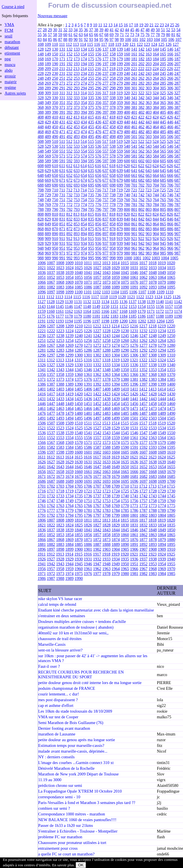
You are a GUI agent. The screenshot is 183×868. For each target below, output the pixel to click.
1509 (70, 423)
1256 (88, 340)
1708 (106, 486)
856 (98, 224)
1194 (69, 321)
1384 (162, 379)
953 (77, 248)
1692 (97, 481)
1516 (134, 423)
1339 (162, 365)
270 (55, 83)
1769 (116, 506)
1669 (162, 472)
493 (77, 137)
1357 (51, 374)
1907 (143, 549)
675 (91, 180)
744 (156, 195)
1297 (51, 355)
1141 (169, 302)
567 (177, 151)
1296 (42, 355)
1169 (132, 311)
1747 (51, 501)
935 (91, 243)
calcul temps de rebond (57, 604)
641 (134, 171)
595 (91, 161)
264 (156, 78)
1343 (60, 370)
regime (10, 87)
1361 (88, 374)
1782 (97, 510)
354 (84, 103)
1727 (143, 491)
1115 (77, 297)
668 (41, 180)
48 (148, 30)
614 (84, 166)
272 (69, 83)
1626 (42, 462)
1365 (125, 374)
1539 (70, 433)
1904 (116, 549)
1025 (79, 268)
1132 (87, 302)
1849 (162, 530)
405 (163, 112)
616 (98, 166)
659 (120, 175)
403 (149, 112)
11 (100, 25)
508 (41, 141)
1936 (134, 559)
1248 (153, 336)
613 (77, 166)
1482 (97, 413)
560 (127, 151)
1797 (97, 515)
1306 (134, 355)
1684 (162, 476)
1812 (97, 520)
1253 (60, 340)
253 (77, 78)
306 (170, 88)
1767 (97, 506)
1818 (153, 520)
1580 (171, 442)
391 (62, 112)
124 (154, 44)
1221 (42, 331)
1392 (97, 384)
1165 (96, 311)
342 (141, 98)
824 (156, 214)
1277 (143, 345)
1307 (143, 355)
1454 (116, 404)
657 (105, 175)
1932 (97, 559)
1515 (125, 423)
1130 (69, 302)
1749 (70, 501)
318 (112, 93)
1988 (60, 578)
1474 (162, 408)
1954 (162, 564)
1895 (171, 544)
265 (163, 78)
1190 (178, 316)
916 (98, 238)
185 (163, 59)
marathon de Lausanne (57, 734)
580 (127, 156)
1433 (60, 399)
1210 (79, 326)
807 (177, 209)
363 (149, 103)
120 (125, 44)
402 (141, 112)
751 (62, 200)
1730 (171, 491)
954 (84, 248)
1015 (125, 263)
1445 (171, 399)
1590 (125, 447)
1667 (143, 472)
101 (135, 39)
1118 (104, 297)
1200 (123, 321)
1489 (162, 413)
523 (148, 141)
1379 (116, 379)
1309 (162, 355)
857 (105, 224)
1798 (106, 515)
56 (45, 35)
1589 (116, 447)
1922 (143, 554)
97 (112, 39)
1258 (106, 340)
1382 (143, 379)
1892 (143, 544)
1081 (42, 287)
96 (106, 39)
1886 (88, 544)
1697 (143, 481)
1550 (171, 433)
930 (55, 243)
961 (134, 248)
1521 (42, 428)
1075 (125, 282)
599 (120, 161)
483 (149, 132)
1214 (115, 326)
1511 (88, 423)
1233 (153, 331)
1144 (51, 306)
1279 (162, 345)
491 (62, 137)
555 (91, 151)
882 (141, 229)
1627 (51, 462)
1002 (147, 258)
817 (105, 214)
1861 (134, 535)
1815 (125, 520)
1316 (88, 360)
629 (48, 171)
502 (141, 137)
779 (120, 205)
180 (127, 59)
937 (105, 243)
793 (77, 209)
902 (141, 234)
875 (91, 229)
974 (84, 253)
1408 (106, 389)
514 (84, 141)
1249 (162, 336)
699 (120, 185)
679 (120, 180)
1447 (51, 404)
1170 (142, 311)
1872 (97, 540)
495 (91, 137)
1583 (60, 447)
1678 (106, 476)
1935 (125, 559)
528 (41, 146)
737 (105, 195)
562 (141, 151)
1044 (116, 272)
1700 (171, 481)
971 (62, 253)
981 (134, 253)
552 (69, 151)
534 (84, 146)
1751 (88, 501)
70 (117, 35)
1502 (143, 418)
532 (69, 146)
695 (91, 185)
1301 (88, 355)
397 (105, 112)
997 (105, 258)
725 (163, 190)
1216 (134, 326)
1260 (125, 340)
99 (122, 39)
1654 (162, 467)
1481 (88, 413)
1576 (134, 442)
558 (113, 151)
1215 (125, 326)
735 (91, 195)
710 (55, 190)
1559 (116, 438)
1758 (153, 501)
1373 (60, 379)
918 (112, 238)
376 (98, 107)
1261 (134, 340)
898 (113, 234)
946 (170, 243)
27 (40, 30)
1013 (106, 263)
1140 (160, 302)
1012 (97, 263)
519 (120, 141)
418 (112, 117)
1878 (153, 540)
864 (156, 224)
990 (55, 258)
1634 (116, 462)
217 (105, 69)
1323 (153, 360)
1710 (125, 486)
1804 (162, 515)
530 (55, 146)
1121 (131, 297)
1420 (79, 394)
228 (41, 73)
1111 (42, 297)
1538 (60, 433)
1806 (42, 520)
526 (170, 141)
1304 (116, 355)
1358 (60, 374)
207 (177, 64)
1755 (125, 501)
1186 (142, 316)
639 (120, 171)
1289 (116, 350)
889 (48, 234)
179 (120, 59)
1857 (97, 535)
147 (177, 49)
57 (50, 35)
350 (55, 103)
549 (48, 151)
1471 (134, 408)
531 (62, 146)
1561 (134, 438)
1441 (134, 399)
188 (41, 64)
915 (91, 238)
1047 (143, 272)
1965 (125, 569)
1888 (106, 544)
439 (120, 122)
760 (127, 200)
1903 (106, 549)
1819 (162, 520)
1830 (125, 525)
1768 (106, 506)
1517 (143, 423)
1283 (60, 350)
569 (48, 156)
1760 (171, 501)
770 (55, 205)
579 (120, 156)
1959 (70, 569)
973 (77, 253)
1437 (97, 399)
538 (113, 146)
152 (69, 54)
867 (177, 224)
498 (113, 137)
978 (113, 253)
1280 (171, 345)
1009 (70, 263)
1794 (70, 515)
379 (120, 107)
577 (105, 156)
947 (177, 243)
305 (163, 88)
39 (101, 30)
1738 (106, 496)
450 (55, 127)
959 (120, 248)
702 (141, 185)
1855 (79, 535)
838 (113, 219)
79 (163, 35)
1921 (134, 554)
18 (136, 25)
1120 (122, 297)
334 (84, 98)
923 (148, 238)
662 (141, 175)
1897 (51, 549)
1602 (97, 452)
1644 (70, 467)
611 (62, 166)
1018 (153, 263)
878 (113, 229)
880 (127, 229)
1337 (143, 365)
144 (156, 49)
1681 (134, 476)
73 (132, 35)
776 (98, 205)
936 (98, 243)
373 (77, 107)
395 (91, 112)
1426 (134, 394)
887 (177, 229)
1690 (79, 481)
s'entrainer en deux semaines (62, 616)
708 (41, 190)
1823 (60, 525)
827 (177, 214)
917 (105, 238)
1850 (171, 530)
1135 (114, 302)
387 (177, 107)
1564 (162, 438)
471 (62, 132)
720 (127, 190)
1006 (42, 263)
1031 (134, 268)
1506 (42, 423)
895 (91, 234)
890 (55, 234)
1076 (134, 282)
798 (113, 209)
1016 (134, 263)
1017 (143, 263)
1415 (171, 389)
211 (62, 69)
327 (177, 93)
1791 (42, 515)
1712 (143, 486)
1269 (70, 345)
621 (134, 166)
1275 (125, 345)
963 (149, 248)
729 (48, 195)
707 (177, 185)
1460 (171, 404)
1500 (125, 418)
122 (140, 44)
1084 (70, 287)
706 (170, 185)
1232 (143, 331)
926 (170, 238)
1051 (42, 277)
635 (91, 171)
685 (163, 180)
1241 (88, 336)
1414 (162, 389)
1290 (125, 350)
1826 (88, 525)
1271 (88, 345)
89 (71, 39)
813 (77, 214)
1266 (42, 345)
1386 (42, 384)
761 (134, 200)
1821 (42, 525)
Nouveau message (53, 16)
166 (170, 54)
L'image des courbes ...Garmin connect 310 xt (76, 763)
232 (69, 73)
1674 (70, 476)
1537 (51, 433)
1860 (125, 535)
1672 (51, 476)
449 (48, 127)
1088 (106, 287)
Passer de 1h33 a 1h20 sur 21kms (66, 825)
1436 (88, 399)
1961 (88, 569)
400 (127, 112)
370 (55, 107)
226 (170, 69)
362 (141, 103)
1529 (116, 428)
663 (149, 175)
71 (122, 35)
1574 (116, 442)
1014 (115, 263)
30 (55, 30)
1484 (116, 413)
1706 (88, 486)
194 (84, 64)
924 (156, 238)
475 (91, 132)
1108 (151, 292)
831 (62, 219)
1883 (60, 544)
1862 (143, 535)
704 (156, 185)
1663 (106, 472)
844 (156, 219)
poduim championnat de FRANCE (67, 688)
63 (81, 35)
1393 (106, 384)
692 (69, 185)
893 (77, 234)
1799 (116, 515)
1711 (134, 486)
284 (156, 83)
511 (62, 141)
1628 (60, 462)
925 (163, 238)
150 (55, 54)
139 (120, 49)
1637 (143, 462)
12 (105, 25)
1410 (125, 389)
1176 (51, 316)
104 (157, 39)
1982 (143, 574)
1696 (134, 481)
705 (163, 185)
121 (132, 44)
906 (170, 234)
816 (98, 214)
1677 (97, 476)
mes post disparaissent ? (58, 700)
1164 (87, 311)
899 (120, 234)
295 (91, 88)
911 (62, 238)
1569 (70, 442)
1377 (97, 379)
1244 (116, 336)
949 (48, 248)
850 (55, 224)
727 (177, 190)
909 (48, 238)
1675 (79, 476)
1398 (153, 384)
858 (113, 224)
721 (134, 190)
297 (105, 88)
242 (141, 73)
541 (134, 146)
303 (149, 88)
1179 (78, 316)
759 (120, 200)
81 (173, 35)
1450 (79, 404)
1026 (88, 268)
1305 (125, 355)
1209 (70, 326)
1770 (125, 506)
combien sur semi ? (54, 808)
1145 (60, 306)
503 (149, 137)
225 (163, 69)
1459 (162, 404)
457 (105, 127)
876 (98, 229)
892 (69, 234)
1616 (88, 457)
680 (127, 180)
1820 (171, 520)
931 (62, 243)
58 (55, 35)
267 (177, 78)
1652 (143, 467)
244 (156, 73)
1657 (51, 472)
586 (170, 156)
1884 (70, 544)
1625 (171, 457)
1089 (116, 287)
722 (141, 190)
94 (96, 39)
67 (101, 35)
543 (149, 146)
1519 (162, 423)
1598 (60, 452)
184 (156, 59)
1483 (106, 413)
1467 (97, 408)
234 (84, 73)
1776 (42, 510)
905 (163, 234)
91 (81, 39)
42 (117, 30)
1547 (143, 433)
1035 (171, 268)
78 (158, 35)
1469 (116, 408)
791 (62, 209)
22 (157, 25)
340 (127, 98)
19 (141, 25)
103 (150, 39)
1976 (88, 574)
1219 (162, 326)
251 (62, 78)
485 (163, 132)
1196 (87, 321)
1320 (125, 360)
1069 (70, 282)
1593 (153, 447)
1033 (153, 268)
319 (120, 93)
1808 (60, 520)
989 (48, 258)
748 (41, 200)
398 (113, 112)
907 (177, 234)
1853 (60, 535)
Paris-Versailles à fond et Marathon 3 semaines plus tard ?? (87, 803)
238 (113, 73)
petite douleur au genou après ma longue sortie (77, 740)
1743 (153, 496)
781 (134, 205)
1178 (69, 316)
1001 (137, 258)
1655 (171, 467)
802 (141, 209)
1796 (88, 515)
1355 (171, 370)
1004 (165, 258)
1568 (60, 442)
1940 (171, 559)
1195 (78, 321)
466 (170, 127)
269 (48, 83)
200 (127, 64)
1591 (134, 447)
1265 (171, 340)
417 (105, 117)
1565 (171, 438)
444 (156, 122)
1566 (42, 442)
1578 (153, 442)
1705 (79, 486)
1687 (51, 481)
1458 (153, 404)
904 (156, 234)
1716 (42, 491)
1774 (162, 506)
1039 (70, 272)
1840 (79, 530)
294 (84, 88)
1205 (170, 321)
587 (177, 156)
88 (65, 39)
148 (41, 54)
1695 (125, 481)
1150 (105, 306)
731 (62, 195)
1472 (143, 408)
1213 (106, 326)
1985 (171, 574)
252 (69, 78)
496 (98, 137)
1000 (128, 258)
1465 (79, 408)
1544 (116, 433)
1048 (153, 272)
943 (149, 243)
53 (173, 30)
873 (77, 229)
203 (149, 64)
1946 (88, 564)
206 (170, 64)
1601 (88, 452)
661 (134, 175)
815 (91, 214)
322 (141, 93)
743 (149, 195)
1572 (97, 442)
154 (84, 54)
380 (127, 107)
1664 (116, 472)
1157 (169, 306)
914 (84, 238)
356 (98, 103)
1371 (42, 379)
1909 (162, 549)
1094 (162, 287)
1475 (171, 408)
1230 (125, 331)
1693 (106, 481)
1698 (153, 481)
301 (134, 88)
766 (170, 200)
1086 (88, 287)
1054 (70, 277)
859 (120, 224)
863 (149, 224)
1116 (86, 297)
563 (149, 151)
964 (156, 248)
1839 (70, 530)
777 (105, 205)
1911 (42, 554)
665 (163, 175)
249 (48, 78)
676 (98, 180)
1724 (116, 491)
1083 (60, 287)
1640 (171, 462)
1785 (125, 510)
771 (62, 205)
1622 (143, 457)
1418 (60, 394)
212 (69, 69)
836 (98, 219)
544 (156, 146)
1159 (42, 311)
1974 (70, 574)
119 (118, 44)
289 (48, 88)
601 (134, 161)
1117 (95, 297)
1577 (143, 442)
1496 (88, 418)
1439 (116, 399)
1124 (158, 297)
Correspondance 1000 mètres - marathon (72, 814)
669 (48, 180)
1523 (60, 428)
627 (177, 166)
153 (77, 54)
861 (134, 224)
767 (177, 200)
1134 (105, 302)
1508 (60, 423)
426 (170, 117)
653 (77, 175)
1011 (88, 263)
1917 (97, 554)
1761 (42, 506)
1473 (153, 408)
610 (55, 166)
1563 (153, 438)
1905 (125, 549)
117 (104, 44)
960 (127, 248)
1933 (106, 559)
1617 (97, 457)
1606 (134, 452)
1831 (134, 525)
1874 (116, 540)
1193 (60, 321)
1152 (123, 306)
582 (141, 156)
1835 (171, 525)
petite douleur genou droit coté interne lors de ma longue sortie (90, 683)
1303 (106, 355)
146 (170, 49)
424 (156, 117)
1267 (51, 345)
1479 (70, 413)
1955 (171, 564)
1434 (70, 399)
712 (69, 190)
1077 (143, 282)
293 (77, 88)
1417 (51, 394)
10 (95, 25)
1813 (106, 520)
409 (48, 117)
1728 (153, 491)
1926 (42, 559)
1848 (153, 530)
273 (77, 83)
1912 (51, 554)
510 (55, 141)
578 (113, 156)
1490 (171, 413)
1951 (134, 564)
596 (98, 161)
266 (170, 78)
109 (48, 44)
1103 (106, 292)
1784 (116, 510)
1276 (134, 345)
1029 (116, 268)
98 (117, 39)
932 (69, 243)
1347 (97, 370)
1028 (106, 268)
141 (134, 49)
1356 (42, 374)
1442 (143, 399)
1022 (51, 268)
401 (134, 112)
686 (170, 180)
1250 (171, 336)
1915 (79, 554)
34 (76, 30)
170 (55, 59)
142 (141, 49)
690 (55, 185)
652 (69, 175)
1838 (60, 530)
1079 (162, 282)
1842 (97, 530)
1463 (60, 408)
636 (98, 171)
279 (120, 83)
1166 (105, 311)
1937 (143, 559)
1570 (79, 442)
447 (177, 122)
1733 (60, 496)
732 (69, 195)
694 (84, 185)
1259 (116, 340)
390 (55, 112)
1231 (134, 331)
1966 (134, 569)
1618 (106, 457)
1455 (125, 404)
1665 (125, 472)
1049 (162, 272)
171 (62, 59)
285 (163, 83)
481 (134, 132)
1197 (96, 321)
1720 (79, 491)
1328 (60, 365)
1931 (88, 559)
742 (141, 195)
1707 (97, 486)
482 (141, 132)
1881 (42, 544)
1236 (42, 336)
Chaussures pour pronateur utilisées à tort (72, 843)
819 (120, 214)
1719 (70, 491)
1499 (116, 418)
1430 (171, 394)
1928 (60, 559)
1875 (125, 540)
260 (127, 78)
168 (41, 59)
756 (98, 200)
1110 (170, 292)
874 (84, 229)
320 (127, 93)
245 (163, 73)
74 (137, 35)
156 (98, 54)
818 (112, 214)
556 (98, 151)
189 (48, 64)
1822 (51, 525)
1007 (51, 263)
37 (91, 30)
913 (77, 238)
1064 (162, 277)
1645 (79, 467)
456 (98, 127)
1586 (88, 447)
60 (65, 35)
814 (84, 214)
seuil (8, 36)
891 (62, 234)
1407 (97, 389)
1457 (143, 404)
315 (91, 93)
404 (156, 112)
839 (120, 219)
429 (48, 122)
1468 (106, 408)
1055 (79, 277)
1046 (134, 272)
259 (120, 78)
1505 (171, 418)
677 (105, 180)
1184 (123, 316)
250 (55, 78)
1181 (96, 316)
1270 (79, 345)
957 (105, 248)
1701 (42, 486)
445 (163, 122)
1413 (153, 389)
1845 (125, 530)
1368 (153, 374)
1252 (51, 340)
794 (84, 209)
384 (156, 107)
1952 (143, 564)
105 (164, 39)
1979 (116, 574)
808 (41, 214)
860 (127, 224)
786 (170, 205)
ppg (8, 59)
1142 (178, 302)
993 (77, 258)
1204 (161, 321)
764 (156, 200)
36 (86, 30)
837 (105, 219)
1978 (106, 574)
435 (91, 122)
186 (170, 59)
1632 (97, 462)
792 (69, 209)
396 (98, 112)
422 (141, 117)
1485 (125, 413)
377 (105, 107)
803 (149, 209)
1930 (79, 559)
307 (177, 88)
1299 (70, 355)
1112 (50, 297)
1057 (97, 277)
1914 (69, 554)
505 (163, 137)
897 (105, 234)
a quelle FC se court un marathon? (66, 854)
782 (141, 205)
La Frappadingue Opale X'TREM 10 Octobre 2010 (80, 791)
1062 (143, 277)
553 (77, 151)
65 (91, 35)
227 (177, 69)
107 (178, 39)
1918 (106, 554)
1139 (151, 302)
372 (69, 107)
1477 (51, 413)
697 (105, 185)
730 (55, 195)
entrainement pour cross (58, 848)
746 (170, 195)
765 (163, 200)
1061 (134, 277)
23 (162, 25)
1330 (79, 365)
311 (62, 93)
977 (105, 253)
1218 (153, 326)
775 (91, 205)
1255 (79, 340)
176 (98, 59)
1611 (42, 457)
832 (69, 219)
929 (48, 243)
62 (76, 35)
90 (76, 39)
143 (149, 49)
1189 (169, 316)
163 (149, 54)
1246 (134, 336)
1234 (162, 331)
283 (149, 83)
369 (48, 107)
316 (98, 93)
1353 (153, 370)
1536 (42, 433)
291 (62, 88)
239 (120, 73)
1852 (51, 535)
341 (134, 98)
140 (127, 49)
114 (83, 44)
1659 (70, 472)
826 (170, 214)
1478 (60, 413)
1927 (51, 559)
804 (156, 209)
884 (156, 229)
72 (127, 35)
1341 (42, 370)
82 (178, 35)
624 (156, 166)
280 (127, 83)
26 (177, 25)
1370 (171, 374)
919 (120, 238)
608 (41, 166)
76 (148, 35)
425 (163, 117)
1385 (171, 379)
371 (62, 107)
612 (69, 166)
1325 (171, 360)
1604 (116, 452)
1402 (51, 389)
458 (113, 127)
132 (69, 49)
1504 (162, 418)
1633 (106, 462)
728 (41, 195)
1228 (106, 331)
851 (62, 224)
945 (163, 243)
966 (170, 248)
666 (170, 175)
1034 (162, 268)
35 (81, 30)
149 (48, 54)
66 (96, 35)
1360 (79, 374)
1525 (79, 428)
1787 (143, 510)
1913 (60, 554)
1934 (116, 559)
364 (156, 103)
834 (84, 219)
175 (91, 59)
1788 (153, 510)
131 (62, 49)
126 (168, 44)
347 (177, 98)
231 (62, 73)
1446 (42, 404)
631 (62, 171)
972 (69, 253)
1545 (125, 433)
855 (91, 224)
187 (177, 59)
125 (161, 44)
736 (98, 195)
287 (177, 83)
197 (105, 64)
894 (84, 234)
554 (84, 151)
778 (113, 205)
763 (149, 200)
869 (48, 229)
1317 (97, 360)
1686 (42, 481)
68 (106, 35)
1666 (134, 472)
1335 (125, 365)
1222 (51, 331)
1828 (106, 525)
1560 (125, 438)
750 (55, 200)
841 (134, 219)
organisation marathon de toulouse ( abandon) (76, 627)
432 (69, 122)
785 (163, 205)
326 (170, 93)
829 (48, 219)
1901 (88, 549)
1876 (134, 540)
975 (91, 253)
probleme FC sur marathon (60, 837)
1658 (60, 472)
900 (127, 234)
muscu (10, 65)
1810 (79, 520)
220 (127, 69)
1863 (153, 535)
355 (91, 103)
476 (98, 132)
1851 (42, 535)
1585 (79, 447)
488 (41, 137)
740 (127, 195)
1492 (51, 418)
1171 (151, 311)
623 (148, 166)
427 (177, 117)
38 (96, 30)
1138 (142, 302)
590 (55, 161)
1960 (79, 569)
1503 (153, 418)
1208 (60, 326)
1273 (106, 345)
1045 (125, 272)
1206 (42, 326)
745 (163, 195)
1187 (151, 316)
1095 (171, 287)
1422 (97, 394)
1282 (51, 350)
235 (91, 73)
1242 (97, 336)
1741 (134, 496)
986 (170, 253)
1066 (42, 282)
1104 (115, 292)
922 (141, 238)
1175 (42, 316)
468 (41, 132)
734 (84, 195)
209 (48, 69)
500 (127, 137)
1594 (162, 447)
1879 (162, 540)
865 (163, 224)
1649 (116, 467)
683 (149, 180)
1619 (115, 457)
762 (141, 200)
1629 (70, 462)
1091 (134, 287)
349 (48, 103)
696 (98, 185)
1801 (134, 515)
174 (84, 59)
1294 (162, 350)
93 (91, 39)
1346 (88, 370)
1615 (79, 457)
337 (105, 98)
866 (170, 224)
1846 (134, 530)
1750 (79, 501)
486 (170, 132)
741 (134, 195)
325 (163, 93)
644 (156, 171)
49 (153, 30)
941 (134, 243)
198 (113, 64)
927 (177, 238)
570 (55, 156)
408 (41, 117)
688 (41, 185)
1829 (116, 525)
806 (170, 209)
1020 (171, 263)
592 (69, 161)
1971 (42, 574)
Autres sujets (15, 93)
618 (112, 166)
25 (172, 25)
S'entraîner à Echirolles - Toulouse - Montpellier (78, 831)
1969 (162, 569)
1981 (134, 574)
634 (84, 171)
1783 (106, 510)
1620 (125, 457)
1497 (97, 418)
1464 (70, 408)
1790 (171, 510)
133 (77, 49)
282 (141, 83)
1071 (88, 282)
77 (153, 35)
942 (141, 243)
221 (134, 69)
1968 (153, 569)
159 (120, 54)
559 (120, 151)
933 (77, 243)
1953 (153, 564)
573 (77, 156)
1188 (160, 316)
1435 (79, 399)
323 (148, 93)
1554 (70, 438)
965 (163, 248)
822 (141, 214)
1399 (162, 384)
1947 (97, 564)
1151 (114, 306)
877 (105, 229)
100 (128, 39)
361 (134, 103)
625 (163, 166)
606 (170, 161)
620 (127, 166)
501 (134, 137)
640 (127, 171)
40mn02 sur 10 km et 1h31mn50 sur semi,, (74, 633)
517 (105, 141)
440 (127, 122)
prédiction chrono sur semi (60, 785)
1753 (106, 501)
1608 (153, 452)
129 (48, 49)
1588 (106, 447)
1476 (42, 413)
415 (91, 117)
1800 (125, 515)
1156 (160, 306)
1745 (171, 496)
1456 (134, 404)
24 (167, 25)
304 (156, 88)
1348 (106, 370)
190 (55, 64)
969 (48, 253)
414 (84, 117)
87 (60, 39)
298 (113, 88)
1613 (60, 457)
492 (69, 137)
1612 (51, 457)
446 (170, 122)
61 (71, 35)
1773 (153, 506)
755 (91, 200)
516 (98, 141)
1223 (60, 331)
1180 (87, 316)
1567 (51, 442)
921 (134, 238)
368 (41, 107)
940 (127, 243)
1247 (143, 336)
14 (116, 25)
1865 (171, 535)
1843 (106, 530)
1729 (162, 491)
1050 (171, 272)
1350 (125, 370)
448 (41, 127)
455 (91, 127)
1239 (70, 336)
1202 (142, 321)
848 (41, 224)
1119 (113, 297)
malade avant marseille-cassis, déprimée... (73, 751)
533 (77, 146)
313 (77, 93)
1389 (70, 384)
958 (113, 248)
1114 (68, 297)
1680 (125, 476)
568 (41, 156)
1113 (59, 297)
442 (141, 122)
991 (62, 258)
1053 (60, 277)
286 (170, 83)
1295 (171, 350)
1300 (79, 355)
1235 (171, 331)
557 (105, 151)
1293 (153, 350)
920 (127, 238)
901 (134, 234)
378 (113, 107)
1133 (96, 302)
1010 (79, 263)
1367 (143, 374)
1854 (70, 535)
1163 (78, 311)
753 (77, 200)
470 (55, 132)
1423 (106, 394)
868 (41, 229)
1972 (51, 574)
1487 (143, 413)
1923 (153, 554)
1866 (42, 540)
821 (134, 214)
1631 (88, 462)
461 (134, 127)
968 (41, 253)
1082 (51, 287)
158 (113, 54)
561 (134, 151)
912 (69, 238)
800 (127, 209)
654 (84, 175)
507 (177, 137)
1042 (97, 272)
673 (77, 180)
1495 (79, 418)
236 (98, 73)
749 (48, 200)
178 (113, 59)
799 (120, 209)
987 (177, 253)
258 (113, 78)
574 (84, 156)
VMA (9, 25)
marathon (12, 42)
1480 (79, 413)
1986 (42, 578)
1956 (42, 569)
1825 (79, 525)
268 (41, 83)
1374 (70, 379)
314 (84, 93)
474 (84, 132)
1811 (88, 520)
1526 (88, 428)
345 (163, 98)
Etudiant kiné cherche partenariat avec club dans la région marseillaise (96, 610)
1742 (143, 496)
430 (55, 122)
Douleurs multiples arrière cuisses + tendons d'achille (82, 622)
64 (86, 35)
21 (152, 25)
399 (120, 112)
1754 (116, 501)
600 (127, 161)
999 (120, 258)
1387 (51, 384)
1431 (42, 399)
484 (156, 132)
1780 (79, 510)
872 (69, 229)
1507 (51, 423)
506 (170, 137)
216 (98, 69)
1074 (116, 282)
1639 (162, 462)
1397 (143, 384)
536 (98, 146)
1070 (79, 282)
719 (120, 190)
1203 (151, 321)
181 (134, 59)
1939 (162, 559)
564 (156, 151)
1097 (51, 292)
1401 (42, 389)
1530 (125, 428)
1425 (125, 394)
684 (156, 180)
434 (84, 122)
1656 (42, 472)
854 (84, 224)
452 (69, 127)
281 (134, 83)
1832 (143, 525)
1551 (42, 438)
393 (77, 112)
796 (98, 209)
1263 (153, 340)
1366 (134, 374)
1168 (123, 311)
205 (163, 64)
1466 (88, 408)
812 (69, 214)
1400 (171, 384)
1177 (60, 316)
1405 (79, 389)
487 (177, 132)
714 (84, 190)
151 (62, 54)
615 (91, 166)
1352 (143, 370)
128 (41, 49)
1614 (69, 457)
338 (113, 98)
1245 (125, 336)
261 (134, 78)
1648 (106, 467)
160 (127, 54)
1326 (42, 365)
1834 (162, 525)
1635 (125, 462)
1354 (162, 370)
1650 (125, 467)
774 (84, 205)
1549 (162, 433)
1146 (69, 306)
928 (41, 243)
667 (177, 175)
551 (62, 151)
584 (156, 156)
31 (60, 30)
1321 (134, 360)
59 (60, 35)
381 (134, 107)
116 (97, 44)
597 (105, 161)
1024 (70, 268)
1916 (88, 554)
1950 (125, 564)
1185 (132, 316)
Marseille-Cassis (52, 644)
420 (127, 117)
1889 (116, 544)
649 (48, 175)
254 (84, 78)
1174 (178, 311)
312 (69, 93)
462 (141, 127)
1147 (78, 306)
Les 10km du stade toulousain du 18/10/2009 (75, 711)
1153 (132, 306)
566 (170, 151)
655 (91, 175)
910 (55, 238)
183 (149, 59)
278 (113, 83)
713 (77, 190)
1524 (70, 428)
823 (148, 214)
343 (149, 98)
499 (120, 137)
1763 (60, 506)
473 (77, 132)
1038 (60, 272)
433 (77, 122)
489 (48, 137)
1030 (125, 268)
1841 (88, 530)
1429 (162, 394)
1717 (51, 491)
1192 (51, 321)
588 (41, 161)
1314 (69, 360)
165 (163, 54)
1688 (60, 481)
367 (177, 103)
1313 (60, 360)
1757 (143, 501)
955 (91, 248)
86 (55, 39)
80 (168, 35)
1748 (60, 501)
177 (105, 59)
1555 (79, 438)
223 (148, 69)
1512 (97, 423)
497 (105, 137)
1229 (116, 331)
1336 (134, 365)
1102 (97, 292)
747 (177, 195)
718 (112, 190)
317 (105, 93)
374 (84, 107)
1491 (42, 418)
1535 (171, 428)
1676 (88, 476)
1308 (153, 355)
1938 (153, 559)
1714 (162, 486)
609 (48, 166)
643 (149, 171)
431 (62, 122)
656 (98, 175)
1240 (79, 336)
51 (163, 30)
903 (149, 234)
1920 (125, 554)
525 (163, 141)
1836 (42, 530)
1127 (42, 302)
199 (120, 64)
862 (141, 224)
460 (127, 127)
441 (134, 122)
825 (163, 214)
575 (91, 156)
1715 (171, 486)
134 (84, 49)
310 (55, 93)
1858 (106, 535)
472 (69, 132)
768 (41, 205)
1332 (97, 365)
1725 (125, 491)
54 (178, 30)
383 (149, 107)
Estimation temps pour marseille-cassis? (71, 745)
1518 (153, 423)
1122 (140, 297)
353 (77, 103)
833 (77, 219)
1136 (123, 302)
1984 (162, 574)
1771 (134, 506)
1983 (153, 574)
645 (163, 171)
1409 (116, 389)
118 (111, 44)
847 (177, 219)
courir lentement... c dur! (59, 694)
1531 (134, 428)
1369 (162, 374)
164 (156, 54)
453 (77, 127)
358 (113, 103)
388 (41, 112)
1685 (171, 476)
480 (127, 132)
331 (62, 98)
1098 (60, 292)
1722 (97, 491)
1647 (97, 467)
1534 (162, 428)
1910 (171, 549)
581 (134, 156)
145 (163, 49)
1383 (153, 379)
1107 (142, 292)
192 (69, 64)
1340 (171, 365)
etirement (12, 53)
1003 (156, 258)
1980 (125, 574)
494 (84, 137)
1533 (153, 428)
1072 (97, 282)
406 (170, 112)
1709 (116, 486)
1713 (153, 486)
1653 (153, 467)
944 (156, 243)
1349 (116, 370)
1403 (60, 389)
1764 (70, 506)
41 (112, 30)
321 (134, 93)
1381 (134, 379)
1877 (143, 540)
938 (113, 243)
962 (141, 248)
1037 (51, 272)
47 (142, 30)
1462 (51, 408)
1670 (171, 472)
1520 (171, 423)
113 (76, 44)
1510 (79, 423)
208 (41, 69)
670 (55, 180)
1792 (51, 515)
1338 (153, 365)
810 (55, 214)
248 (41, 78)
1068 (60, 282)
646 (170, 171)
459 (120, 127)
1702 (51, 486)
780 (127, 205)
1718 (60, 491)
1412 (143, 389)
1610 (171, 452)
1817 (143, 520)
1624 (162, 457)
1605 (125, 452)
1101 (88, 292)
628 (41, 171)
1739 (116, 496)
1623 (153, 457)
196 (98, 64)
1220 (171, 326)
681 (134, 180)
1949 (116, 564)
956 (98, 248)
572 (69, 156)
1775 (171, 506)
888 (41, 234)
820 (127, 214)
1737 (97, 496)
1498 (106, 418)
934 (84, 243)
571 (62, 156)
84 (45, 39)
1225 (79, 331)
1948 (106, 564)
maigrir (11, 82)
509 (48, 141)
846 (170, 219)
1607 (143, 452)
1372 (51, 379)
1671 (42, 476)
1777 (51, 510)
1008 (60, 263)
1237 (51, 336)
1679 (116, 476)
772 (69, 205)
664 (156, 175)
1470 (125, 408)
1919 (115, 554)
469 (48, 132)
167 (177, 54)
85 (50, 39)
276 (98, 83)
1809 (70, 520)
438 (113, 122)
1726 (134, 491)
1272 (97, 345)
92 (86, 39)
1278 (153, 345)
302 (141, 88)
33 (71, 30)
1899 (70, 549)
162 (141, 54)
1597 (51, 452)
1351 (134, 370)
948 (41, 248)
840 (127, 219)
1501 (134, 418)
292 (69, 88)
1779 (70, 510)
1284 (70, 350)
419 (120, 117)
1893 (153, 544)
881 (134, 229)
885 (163, 229)
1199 (114, 321)
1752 (97, 501)
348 (41, 103)
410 (55, 117)
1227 (97, 331)
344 (156, 98)
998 (113, 258)
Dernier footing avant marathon (64, 728)
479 (120, 132)
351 (62, 103)
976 (98, 253)
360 (127, 103)
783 (149, 205)
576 (98, 156)
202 (141, 64)
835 (91, 219)
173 (77, 59)
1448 (60, 404)
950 (55, 248)
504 (156, 137)
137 (105, 49)
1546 (134, 433)
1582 (51, 447)
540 (127, 146)
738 (113, 195)
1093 (153, 287)
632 (69, 171)
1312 (51, 360)
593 (77, 161)
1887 (97, 544)
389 (48, 112)
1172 (160, 311)
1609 (162, 452)
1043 (106, 272)
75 (142, 35)
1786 (134, 510)
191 (62, 64)
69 (112, 35)
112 (69, 44)
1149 (96, 306)
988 (41, 258)
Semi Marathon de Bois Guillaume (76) (71, 723)
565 (163, 151)
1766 (88, 506)
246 (170, 73)
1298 (60, 355)
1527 (97, 428)
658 (113, 175)
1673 (60, 476)
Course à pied (13, 7)
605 (163, 161)
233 (77, 73)
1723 (106, 491)
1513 (106, 423)
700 (127, 185)
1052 (51, 277)
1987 (51, 578)
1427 (143, 394)
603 (149, 161)
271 (62, 83)
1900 (79, 549)
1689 (70, 481)
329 (48, 98)
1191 (42, 321)
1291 (134, 350)
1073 (106, 282)
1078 (153, 282)
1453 (106, 404)
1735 (79, 496)
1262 (143, 340)
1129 (60, 302)
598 (113, 161)
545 (163, 146)
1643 (60, 467)
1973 (60, 574)
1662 (97, 472)
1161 (60, 311)
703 (149, 185)
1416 (42, 394)
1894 (162, 544)
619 (120, 166)
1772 (143, 506)
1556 (88, 438)
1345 (79, 370)
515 (91, 141)
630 (55, 171)
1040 (79, 272)
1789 (162, 510)
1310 (171, 355)
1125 (167, 297)
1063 (153, 277)
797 (105, 209)
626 (170, 166)
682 (141, 180)
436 (98, 122)
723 (148, 190)
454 (84, 127)
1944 (70, 564)
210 (55, 69)
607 (177, 161)
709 (48, 190)
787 (177, 205)
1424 (116, 394)
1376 (88, 379)
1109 (160, 292)
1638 (153, 462)
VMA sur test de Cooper (58, 717)
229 (48, 73)
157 (105, 54)
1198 (105, 321)
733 (77, 195)
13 (110, 25)
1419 (70, 394)
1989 (70, 578)
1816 (134, 520)
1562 (143, 438)
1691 (88, 481)
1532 (143, 428)
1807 (51, 520)
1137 (132, 302)
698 (113, 185)
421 (134, 117)
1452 (97, 404)
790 (55, 209)
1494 (70, 418)
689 (48, 185)
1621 (134, 457)
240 (127, 73)
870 (55, 229)
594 (84, 161)
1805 (171, 515)
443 (149, 122)
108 (41, 44)
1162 (69, 311)
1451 (88, 404)
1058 (106, 277)
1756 (134, 501)
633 (77, 171)
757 (105, 200)
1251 (42, 340)
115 (90, 44)
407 (177, 112)
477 (105, 132)
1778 (60, 510)
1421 (88, 394)
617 (105, 166)
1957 (51, 569)
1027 (97, 268)
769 (48, 205)
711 (62, 190)
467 (177, 127)
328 (41, 98)
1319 (115, 360)
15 (121, 25)
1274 (116, 345)
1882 (51, 544)
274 (84, 83)
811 (62, 214)
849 (48, 224)
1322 (143, 360)
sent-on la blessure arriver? (60, 650)
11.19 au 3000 (50, 780)
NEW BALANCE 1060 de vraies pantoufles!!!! (77, 820)
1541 (88, 433)
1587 (97, 447)
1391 (88, 384)
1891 (134, 544)
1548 (153, 433)
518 (112, 141)
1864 (162, 535)
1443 (153, 399)
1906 (134, 549)
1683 (153, 476)
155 (91, 54)
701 (134, 185)
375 (91, 107)
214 (84, 69)
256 (98, 78)
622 (141, 166)
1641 (42, 467)
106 (171, 39)
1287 (97, 350)
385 (163, 107)
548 (41, 151)
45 (132, 30)
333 (77, 98)
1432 (51, 399)
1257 (97, 340)
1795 (79, 515)
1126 (176, 297)
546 (170, 146)
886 (170, 229)
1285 (79, 350)
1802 (143, 515)
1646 (88, 467)
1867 (51, 540)
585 (163, 156)
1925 (171, 554)
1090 (125, 287)
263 (149, 78)
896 (98, 234)
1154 (142, 306)
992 (69, 258)
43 (122, 30)
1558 (106, 438)
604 (156, 161)
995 (91, 258)
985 (163, 253)
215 (91, 69)
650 (55, 175)
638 (113, 171)
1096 (42, 292)
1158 (178, 306)
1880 (171, 540)
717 (105, 190)
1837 (51, 530)
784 (156, 205)
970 (55, 253)
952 (69, 248)
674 (84, 180)
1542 (97, 433)
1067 (51, 282)
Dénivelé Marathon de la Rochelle (66, 768)
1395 (125, 384)
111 (62, 44)
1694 (116, 481)
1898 (60, 549)
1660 (79, 472)
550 (55, 151)
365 (163, 103)
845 (163, 219)
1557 (97, 438)
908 (41, 238)
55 (40, 35)
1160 (51, 311)
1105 (124, 292)
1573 (106, 442)
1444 (162, 399)
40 (106, 30)
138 (113, 49)
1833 (153, 525)
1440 (125, 399)
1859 (116, 535)
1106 (133, 292)
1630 (79, 462)
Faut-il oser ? (49, 666)
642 (141, 171)
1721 (88, 491)
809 (48, 214)
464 (156, 127)
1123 (149, 297)
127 (176, 44)
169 (48, 59)
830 (55, 219)
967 (177, 248)
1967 (143, 569)
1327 (51, 365)
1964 (116, 569)
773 (77, 205)
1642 (51, 467)
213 (77, 69)
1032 (143, 268)
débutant (12, 47)
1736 (88, 496)
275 (91, 83)
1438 (106, 399)
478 (113, 132)
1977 (97, 574)
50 (158, 30)
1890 (125, 544)
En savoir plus (63, 865)
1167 (114, 311)
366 (170, 103)
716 (98, 190)
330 (55, 98)
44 (127, 30)
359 (120, 103)
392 (69, 112)
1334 (116, 365)
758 (113, 200)
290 (55, 88)
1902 (97, 549)
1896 (42, 549)
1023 (60, 268)
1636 (134, 462)
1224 (70, 331)
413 (77, 117)
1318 (106, 360)
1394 (116, 384)
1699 (162, 481)
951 (62, 248)
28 (45, 30)
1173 (169, 311)
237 (105, 73)
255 (91, 78)
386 (170, 107)
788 (41, 209)
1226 (88, 331)
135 (91, 49)
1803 (153, 515)
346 (170, 98)
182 (141, 59)
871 (62, 229)
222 (141, 69)
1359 (70, 374)
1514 (115, 423)
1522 (51, 428)
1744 (162, 496)
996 (98, 258)
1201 (133, 321)
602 (141, 161)
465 (163, 127)
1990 (79, 578)
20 (146, 25)
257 (105, 78)
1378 (106, 379)
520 (127, 141)
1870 (79, 540)
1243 (106, 336)
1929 (70, 559)
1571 (88, 442)
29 (50, 30)
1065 (171, 277)
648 (41, 175)
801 (134, 209)
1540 (79, 433)
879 (120, 229)
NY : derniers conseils (57, 757)
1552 (51, 438)
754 (84, 200)
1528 (106, 428)
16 (126, 25)
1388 (60, 384)
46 (137, 30)
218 (112, 69)
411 (62, 117)
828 (41, 219)
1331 (88, 365)
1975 (79, 574)
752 (69, 200)
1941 (42, 564)
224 (156, 69)
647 (177, 171)
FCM (9, 30)
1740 (125, 496)
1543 (106, 433)
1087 (97, 287)
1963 (106, 569)
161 (134, 54)
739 (120, 195)
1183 (114, 316)
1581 (42, 447)
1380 (125, 379)
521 (134, 141)
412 (69, 117)
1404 (70, 389)
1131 (78, 302)
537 (105, 146)
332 (69, 98)
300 (127, 88)
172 (69, 59)
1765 (79, 506)
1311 (42, 360)
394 (84, 112)
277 (105, 83)
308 (41, 93)
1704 (70, 486)
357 (105, 103)
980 (127, 253)
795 (91, 209)
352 (69, 103)
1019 (162, 263)
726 (170, 190)
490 (55, 137)
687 (177, 180)
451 (62, 127)
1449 (70, 404)
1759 (162, 501)
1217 (143, 326)
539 (120, 146)
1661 (88, 472)
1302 (97, 355)
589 (48, 161)
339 (120, 98)
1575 (125, 442)
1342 (51, 370)
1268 (60, 345)
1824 (70, 525)
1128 (51, 302)
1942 (51, 564)
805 (163, 209)
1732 (51, 496)
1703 (60, 486)
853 (77, 224)
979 (120, 253)
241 (134, 73)
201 (134, 64)
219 (120, 69)
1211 (88, 326)
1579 (162, 442)
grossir (10, 76)
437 (105, 122)
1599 (70, 452)
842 (141, 219)
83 (40, 39)
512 (69, 141)
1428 (153, 394)
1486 (134, 413)
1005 (174, 258)
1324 (162, 360)
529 (48, 146)
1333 (106, 365)
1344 (70, 370)
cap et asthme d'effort (56, 705)
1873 (106, 540)
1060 (125, 277)
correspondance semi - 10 (59, 797)
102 (142, 39)
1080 (171, 282)
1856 (88, 535)
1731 (42, 496)
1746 (42, 501)
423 (148, 117)
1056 (88, 277)
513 (77, 141)
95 (101, 39)
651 (62, 175)
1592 (143, 447)
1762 (51, 506)
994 (84, 258)
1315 (79, 360)
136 (98, 49)
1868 (60, 540)
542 (141, 146)
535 (91, 146)
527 (177, 141)
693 (77, 185)
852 (69, 224)
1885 (79, 544)
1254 (70, 340)
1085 (79, 287)
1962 (97, 569)
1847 (143, 530)
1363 (106, 374)
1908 (153, 549)
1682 (143, 476)
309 (48, 93)
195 (91, 64)
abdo (9, 70)
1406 (88, 389)
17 (131, 25)
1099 (70, 292)
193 (77, 64)
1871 (88, 540)
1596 (42, 452)
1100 (79, 292)
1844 (116, 530)
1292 (143, 350)
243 (149, 73)
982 (141, 253)
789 (48, 209)
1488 (153, 413)
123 (147, 44)
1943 (60, 564)
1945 (79, 564)
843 (149, 219)
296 (98, 88)
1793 (60, 515)
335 (91, 98)
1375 (79, 379)
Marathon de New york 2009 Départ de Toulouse (79, 774)
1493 (60, 418)
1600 (79, 452)
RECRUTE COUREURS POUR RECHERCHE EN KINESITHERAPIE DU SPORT (81, 674)
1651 (134, 467)
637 (105, 171)
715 (91, 190)
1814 (115, 520)
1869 (70, 540)
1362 (97, 374)
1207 (51, 326)
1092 (143, 287)
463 (149, 127)
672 (69, 180)
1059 (116, 277)
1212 (97, 326)
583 (149, 156)
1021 (42, 268)
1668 (153, 472)
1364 (116, 374)
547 (177, 146)
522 (141, 141)
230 (55, 73)
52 (168, 30)
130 (55, 49)
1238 (60, 336)
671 (62, 180)
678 (113, 180)
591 (62, 161)
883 (149, 229)
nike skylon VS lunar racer (60, 599)
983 (149, 253)
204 (156, 64)
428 (41, 122)
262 (141, 78)
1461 (42, 408)
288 (41, 88)
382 (141, 107)
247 (177, 73)
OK (81, 865)
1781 (88, 510)
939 (120, 243)
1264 (162, 340)
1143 (42, 306)
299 (120, 88)
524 (156, 141)
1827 (97, 525)
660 (127, 175)
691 (62, 185)
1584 (70, 447)
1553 (60, 438)
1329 (70, 365)
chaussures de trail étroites (60, 639)
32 (65, 30)
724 (156, 190)
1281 (42, 350)
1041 (88, 272)
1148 (87, 306)
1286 (88, 350)
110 (55, 44)
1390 (79, 384)
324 (156, 93)
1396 (134, 384)
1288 (106, 350)
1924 (162, 554)
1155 (151, 306)
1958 (60, 569)
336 (98, 98)
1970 (171, 569)
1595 (171, 447)
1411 (134, 389)
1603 (106, 452)
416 (98, 117)
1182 (105, 316)
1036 (42, 272)
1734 (70, 496)
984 (156, 253)
